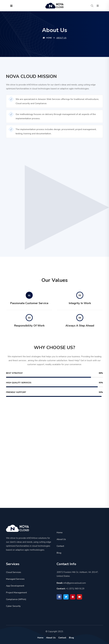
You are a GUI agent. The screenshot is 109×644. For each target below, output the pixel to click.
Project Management (16, 593)
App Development (15, 586)
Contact (60, 546)
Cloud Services (14, 572)
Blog (59, 553)
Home (47, 38)
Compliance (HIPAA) (16, 599)
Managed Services (15, 579)
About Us (61, 539)
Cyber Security (13, 606)
